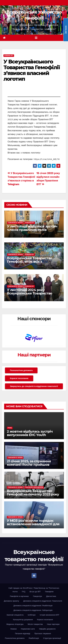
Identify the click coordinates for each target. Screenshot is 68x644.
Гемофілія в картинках (19, 596)
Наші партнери (34, 355)
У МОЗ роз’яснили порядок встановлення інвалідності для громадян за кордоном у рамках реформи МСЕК (33, 526)
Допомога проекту (11, 601)
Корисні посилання (19, 378)
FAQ (24, 592)
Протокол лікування (43, 634)
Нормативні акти (28, 629)
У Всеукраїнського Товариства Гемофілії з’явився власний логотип (32, 70)
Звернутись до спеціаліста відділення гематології (34, 386)
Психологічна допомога (21, 370)
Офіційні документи (47, 629)
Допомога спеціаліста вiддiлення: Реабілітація (33, 606)
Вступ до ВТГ (35, 592)
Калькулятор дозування (23, 620)
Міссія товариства (35, 624)
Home (15, 592)
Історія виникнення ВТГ (50, 615)
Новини (13, 629)
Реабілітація (34, 638)
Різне (10, 428)
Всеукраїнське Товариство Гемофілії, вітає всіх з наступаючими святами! (30, 262)
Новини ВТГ (9, 56)
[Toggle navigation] (36, 38)
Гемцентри (38, 596)
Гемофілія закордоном (34, 487)
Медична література (15, 624)
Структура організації (52, 638)
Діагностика (51, 596)
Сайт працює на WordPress (21, 588)
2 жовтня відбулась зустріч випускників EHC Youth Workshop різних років (30, 435)
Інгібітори (32, 615)
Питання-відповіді (23, 634)
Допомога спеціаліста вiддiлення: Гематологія (43, 601)
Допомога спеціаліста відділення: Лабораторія (33, 610)
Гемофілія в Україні (15, 223)
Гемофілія (49, 592)
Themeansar (54, 588)
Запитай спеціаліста (15, 615)
